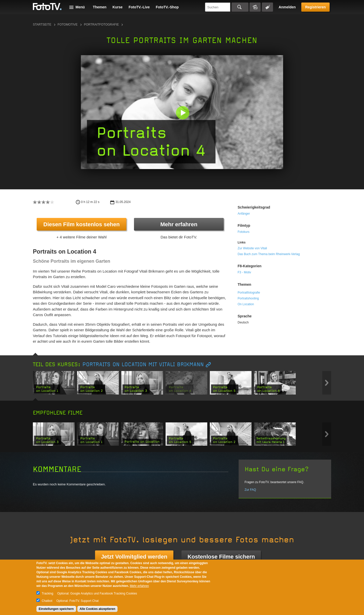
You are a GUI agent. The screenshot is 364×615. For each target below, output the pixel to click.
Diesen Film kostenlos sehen (82, 224)
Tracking (48, 593)
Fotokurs (244, 232)
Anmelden (287, 7)
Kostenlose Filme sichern (221, 557)
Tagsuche (267, 7)
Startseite (42, 25)
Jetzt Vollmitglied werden (134, 557)
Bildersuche (255, 7)
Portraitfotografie (101, 25)
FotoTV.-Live (139, 7)
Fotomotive (68, 25)
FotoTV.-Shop (167, 7)
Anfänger (244, 214)
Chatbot (47, 601)
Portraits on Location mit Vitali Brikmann (143, 365)
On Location (246, 304)
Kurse (118, 7)
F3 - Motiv (244, 272)
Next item (327, 383)
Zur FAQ (250, 490)
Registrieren (315, 7)
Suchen (240, 7)
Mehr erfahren (179, 224)
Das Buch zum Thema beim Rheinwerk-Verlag (269, 254)
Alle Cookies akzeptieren (97, 609)
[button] (183, 113)
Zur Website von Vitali (252, 248)
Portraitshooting (248, 298)
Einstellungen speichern (56, 609)
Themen (100, 7)
